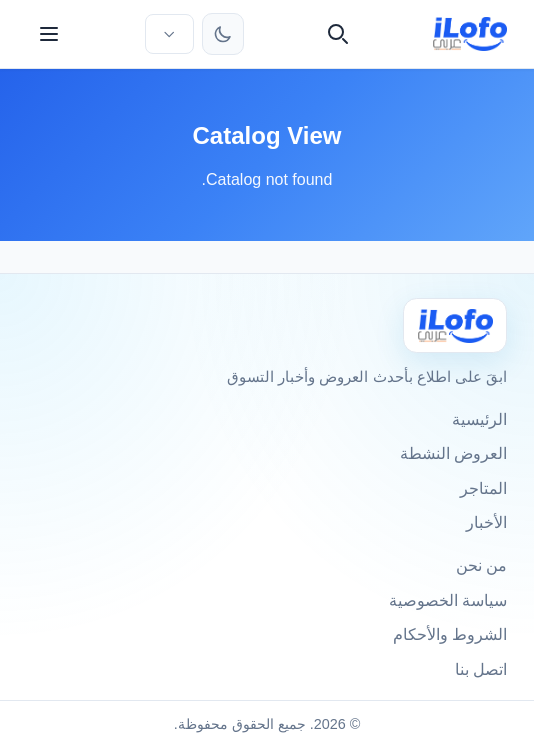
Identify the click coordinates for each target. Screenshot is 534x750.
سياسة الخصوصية (448, 600)
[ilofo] (470, 34)
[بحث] (338, 34)
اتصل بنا (481, 669)
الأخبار (486, 522)
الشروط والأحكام (450, 634)
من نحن (481, 565)
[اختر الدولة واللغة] (169, 34)
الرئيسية (479, 419)
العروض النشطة (453, 453)
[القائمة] (49, 34)
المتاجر (483, 488)
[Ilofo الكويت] (455, 325)
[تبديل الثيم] (223, 34)
